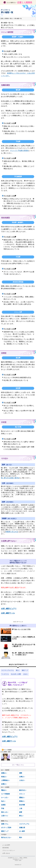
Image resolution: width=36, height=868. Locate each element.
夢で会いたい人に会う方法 (16, 631)
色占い (3, 801)
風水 (21, 837)
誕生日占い (23, 790)
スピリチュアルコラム (8, 670)
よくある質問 (6, 845)
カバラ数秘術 (5, 794)
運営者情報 (6, 848)
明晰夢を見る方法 (12, 532)
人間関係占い (5, 780)
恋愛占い (4, 773)
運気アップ (25, 670)
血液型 (3, 805)
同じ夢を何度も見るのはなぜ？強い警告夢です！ (18, 647)
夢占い (18, 670)
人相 (21, 808)
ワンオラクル (5, 674)
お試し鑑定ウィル (8, 613)
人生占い (26, 674)
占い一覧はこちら (18, 765)
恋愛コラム (5, 824)
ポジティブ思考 (6, 828)
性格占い (4, 777)
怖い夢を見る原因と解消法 (10, 478)
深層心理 (22, 828)
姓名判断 (22, 805)
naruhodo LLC (18, 865)
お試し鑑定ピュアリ (9, 609)
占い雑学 (22, 831)
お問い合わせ (6, 853)
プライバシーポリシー (9, 850)
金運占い (4, 784)
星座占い (22, 801)
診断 (21, 812)
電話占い (4, 790)
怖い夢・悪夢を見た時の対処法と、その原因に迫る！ (17, 655)
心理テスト (5, 816)
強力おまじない (6, 837)
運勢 (21, 773)
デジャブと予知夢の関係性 (19, 151)
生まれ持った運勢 (16, 674)
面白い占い (5, 812)
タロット (22, 794)
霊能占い (22, 797)
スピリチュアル (24, 824)
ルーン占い (5, 797)
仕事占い (22, 777)
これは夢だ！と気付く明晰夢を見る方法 (18, 639)
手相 (3, 808)
